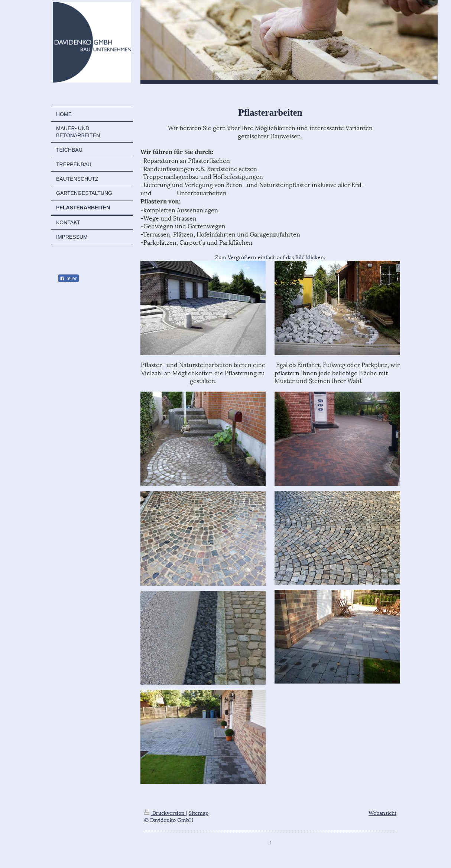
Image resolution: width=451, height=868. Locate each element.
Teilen (69, 279)
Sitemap (199, 812)
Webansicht (382, 812)
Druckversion (165, 812)
